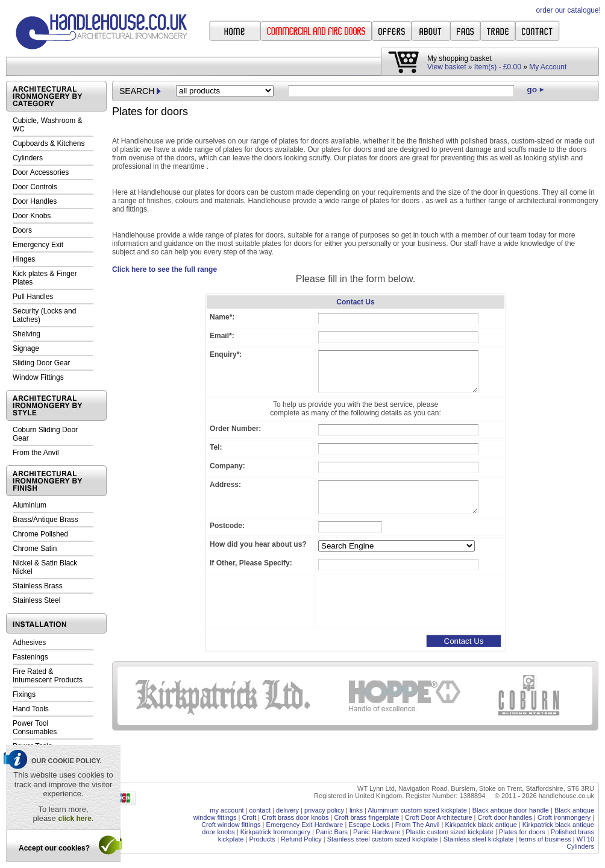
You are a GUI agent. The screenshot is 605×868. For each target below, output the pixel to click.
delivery (287, 810)
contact (260, 810)
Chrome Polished (40, 534)
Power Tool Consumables (35, 728)
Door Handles (35, 201)
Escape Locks (369, 825)
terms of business (545, 839)
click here (74, 819)
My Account (548, 67)
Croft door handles (505, 817)
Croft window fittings (231, 825)
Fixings (24, 694)
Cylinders (28, 158)
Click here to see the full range (165, 269)
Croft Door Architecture (439, 817)
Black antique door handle (511, 810)
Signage (26, 348)
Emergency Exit (38, 245)
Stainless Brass (38, 586)
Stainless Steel (36, 600)
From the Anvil (36, 453)
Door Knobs (32, 216)
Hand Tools (31, 709)
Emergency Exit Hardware (305, 825)
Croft (249, 817)
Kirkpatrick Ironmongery (275, 832)
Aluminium (30, 505)
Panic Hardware (377, 832)
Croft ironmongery (564, 817)
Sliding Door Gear (41, 363)
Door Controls (35, 187)
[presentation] (410, 601)
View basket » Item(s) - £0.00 (474, 67)
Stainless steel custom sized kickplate (383, 839)
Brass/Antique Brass (45, 520)
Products (262, 839)
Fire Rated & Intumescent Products (48, 676)
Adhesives (29, 643)
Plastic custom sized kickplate (450, 832)
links (356, 810)
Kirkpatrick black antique (481, 825)
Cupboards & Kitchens (49, 143)
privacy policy (324, 810)
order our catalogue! (569, 10)
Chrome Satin (35, 549)
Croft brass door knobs (295, 817)
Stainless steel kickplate (479, 839)
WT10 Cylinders (580, 843)
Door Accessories (41, 172)
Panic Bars (332, 832)
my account (227, 810)
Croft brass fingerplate (366, 817)
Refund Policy (301, 839)
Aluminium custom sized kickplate (417, 810)
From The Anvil (418, 825)
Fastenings (30, 657)
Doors (22, 230)
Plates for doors (522, 832)
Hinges (24, 259)
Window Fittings (38, 377)
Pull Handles (33, 297)
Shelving (27, 334)
